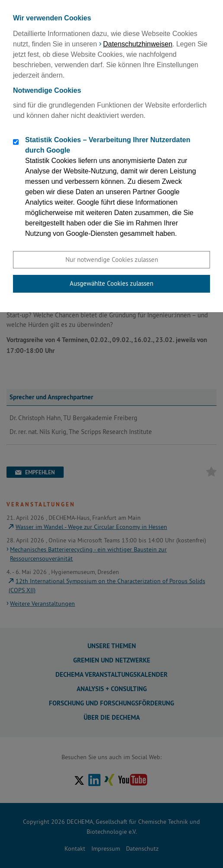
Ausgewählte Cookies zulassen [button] (111, 283)
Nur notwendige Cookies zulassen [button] (112, 259)
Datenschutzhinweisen (138, 44)
